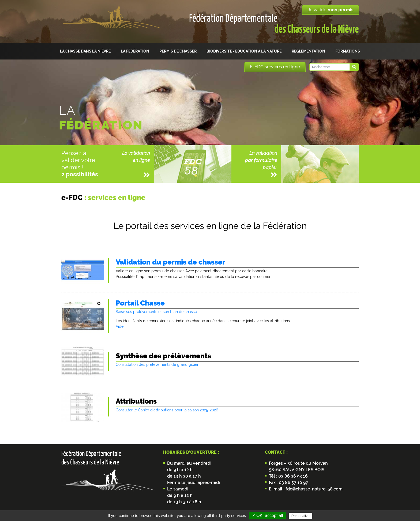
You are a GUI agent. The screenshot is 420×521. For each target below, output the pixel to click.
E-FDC (275, 67)
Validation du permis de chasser (170, 262)
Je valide (331, 10)
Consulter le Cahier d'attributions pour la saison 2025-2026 (167, 410)
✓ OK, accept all (267, 516)
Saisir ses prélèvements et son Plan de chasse (156, 312)
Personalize (301, 516)
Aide (120, 326)
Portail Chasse (140, 303)
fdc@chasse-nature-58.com (314, 489)
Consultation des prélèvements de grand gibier (157, 364)
